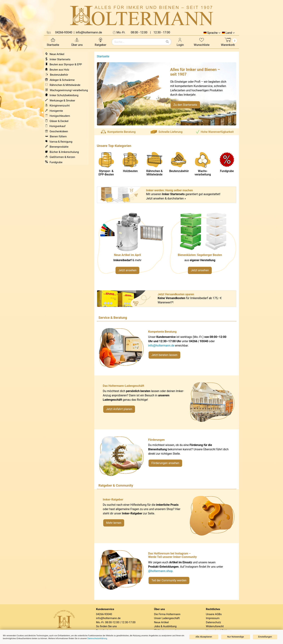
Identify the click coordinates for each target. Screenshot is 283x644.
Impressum (213, 618)
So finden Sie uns (106, 626)
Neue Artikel (161, 622)
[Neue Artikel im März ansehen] (130, 245)
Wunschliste (202, 42)
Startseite (53, 42)
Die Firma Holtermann (167, 614)
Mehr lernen (114, 523)
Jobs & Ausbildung (165, 626)
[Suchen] (167, 42)
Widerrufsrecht (215, 626)
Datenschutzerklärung (97, 638)
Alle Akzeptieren (204, 637)
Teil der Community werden (169, 580)
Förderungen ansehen (165, 463)
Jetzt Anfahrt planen (119, 409)
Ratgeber (101, 42)
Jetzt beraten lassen (164, 355)
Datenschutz (214, 622)
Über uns (77, 42)
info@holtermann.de (161, 346)
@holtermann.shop (160, 571)
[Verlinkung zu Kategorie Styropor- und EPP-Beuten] (203, 245)
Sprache (212, 33)
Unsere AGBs (214, 614)
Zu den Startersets (185, 105)
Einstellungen (265, 637)
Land (229, 33)
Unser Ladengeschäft (167, 618)
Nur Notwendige (236, 637)
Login (180, 42)
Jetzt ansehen (127, 270)
